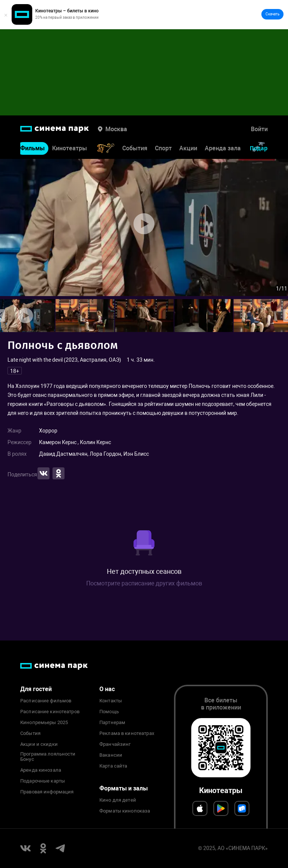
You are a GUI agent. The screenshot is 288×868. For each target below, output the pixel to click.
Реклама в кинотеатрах (127, 733)
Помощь (109, 712)
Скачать (272, 14)
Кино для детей (118, 800)
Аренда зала (223, 148)
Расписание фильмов (46, 701)
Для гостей (36, 689)
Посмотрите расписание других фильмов (144, 583)
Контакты (111, 701)
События (135, 148)
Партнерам (112, 723)
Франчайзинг (115, 744)
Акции (188, 148)
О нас (107, 689)
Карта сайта (113, 766)
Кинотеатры (70, 148)
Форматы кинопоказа (125, 811)
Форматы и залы (124, 788)
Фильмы (32, 148)
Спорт (163, 148)
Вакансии (111, 755)
